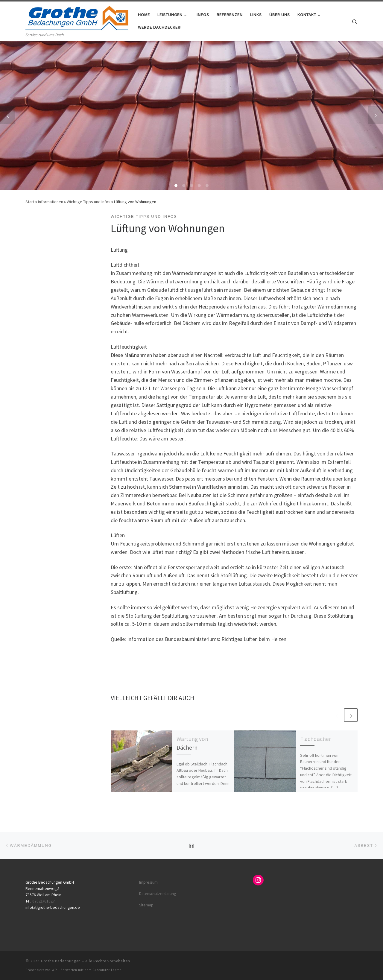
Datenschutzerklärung (158, 894)
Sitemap (146, 905)
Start (30, 202)
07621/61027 (44, 901)
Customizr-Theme (107, 970)
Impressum (148, 882)
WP (54, 970)
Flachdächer (316, 739)
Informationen (51, 202)
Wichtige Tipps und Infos (89, 202)
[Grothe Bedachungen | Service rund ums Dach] (77, 17)
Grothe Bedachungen (61, 961)
